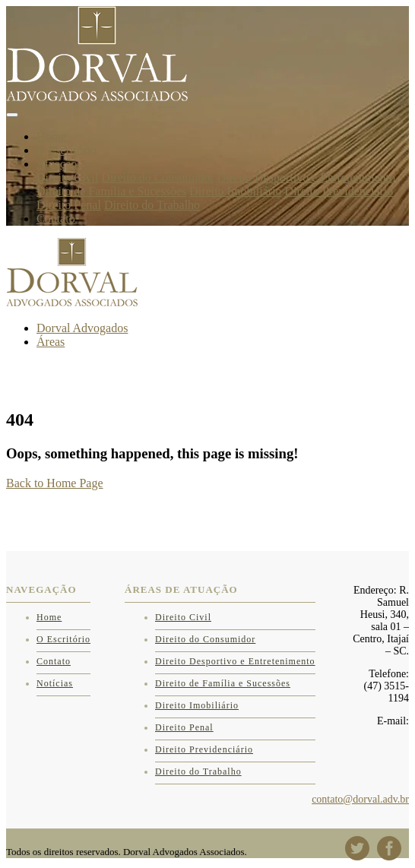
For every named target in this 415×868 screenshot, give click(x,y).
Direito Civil (67, 177)
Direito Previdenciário (339, 191)
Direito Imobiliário (235, 191)
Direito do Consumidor (157, 177)
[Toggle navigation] (12, 115)
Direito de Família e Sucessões (111, 191)
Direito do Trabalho (152, 205)
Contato (56, 219)
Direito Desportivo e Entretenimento (306, 177)
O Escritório (67, 150)
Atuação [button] (57, 164)
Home (51, 136)
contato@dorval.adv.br (360, 799)
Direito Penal (69, 205)
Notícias (55, 683)
